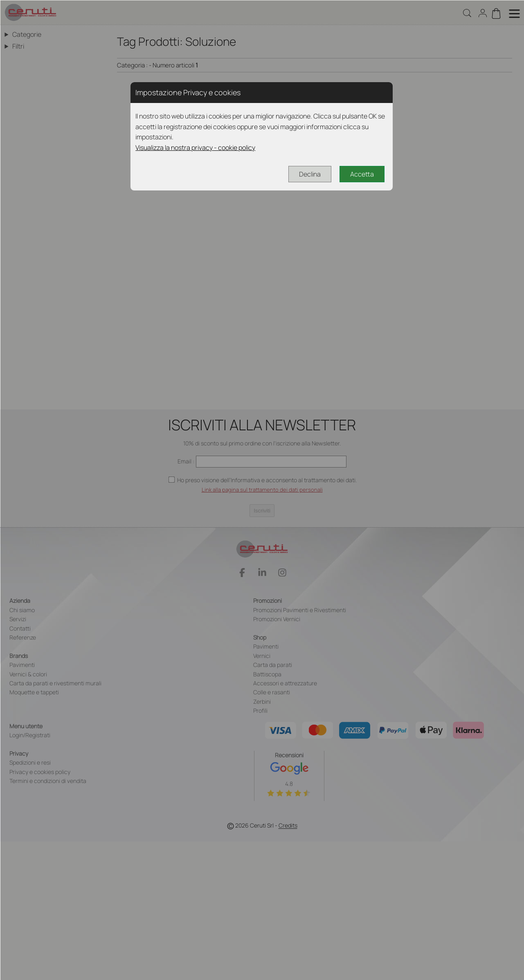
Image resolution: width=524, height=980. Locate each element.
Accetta (362, 174)
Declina (310, 174)
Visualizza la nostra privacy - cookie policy (195, 148)
